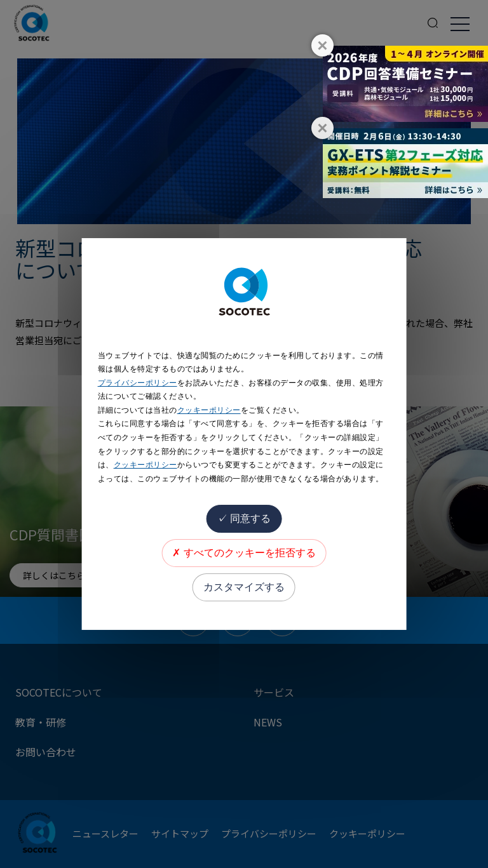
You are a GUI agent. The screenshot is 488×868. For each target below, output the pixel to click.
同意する (244, 518)
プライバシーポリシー (138, 383)
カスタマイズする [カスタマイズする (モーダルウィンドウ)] (244, 587)
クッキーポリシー (209, 410)
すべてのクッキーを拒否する (244, 553)
